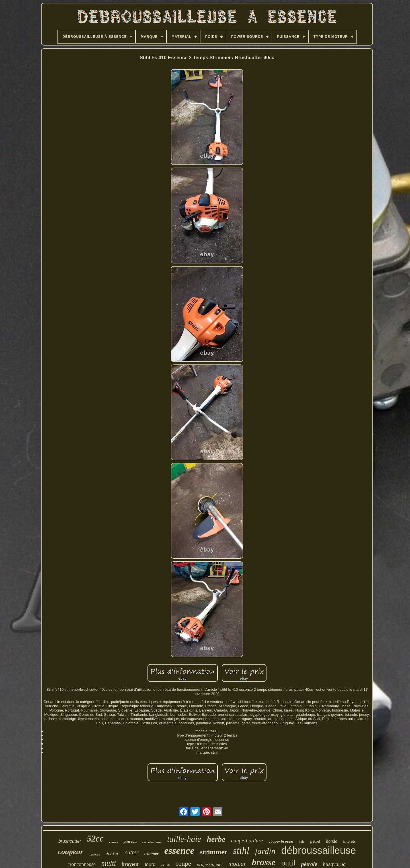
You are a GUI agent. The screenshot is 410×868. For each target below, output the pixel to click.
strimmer (214, 852)
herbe (216, 839)
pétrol (315, 841)
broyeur (130, 864)
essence (179, 851)
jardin (265, 851)
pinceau (130, 841)
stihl (241, 851)
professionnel (210, 864)
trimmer (151, 853)
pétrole (309, 864)
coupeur (71, 852)
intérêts (349, 841)
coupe (183, 864)
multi (109, 863)
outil (288, 863)
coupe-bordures (152, 842)
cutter (132, 852)
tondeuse (94, 854)
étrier (112, 854)
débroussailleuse (319, 850)
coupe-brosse (281, 842)
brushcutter (70, 841)
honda (332, 841)
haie (302, 842)
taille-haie (184, 839)
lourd (150, 864)
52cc (95, 839)
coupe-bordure (247, 841)
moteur (237, 864)
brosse (264, 862)
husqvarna (334, 864)
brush (166, 865)
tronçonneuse (82, 864)
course (113, 842)
